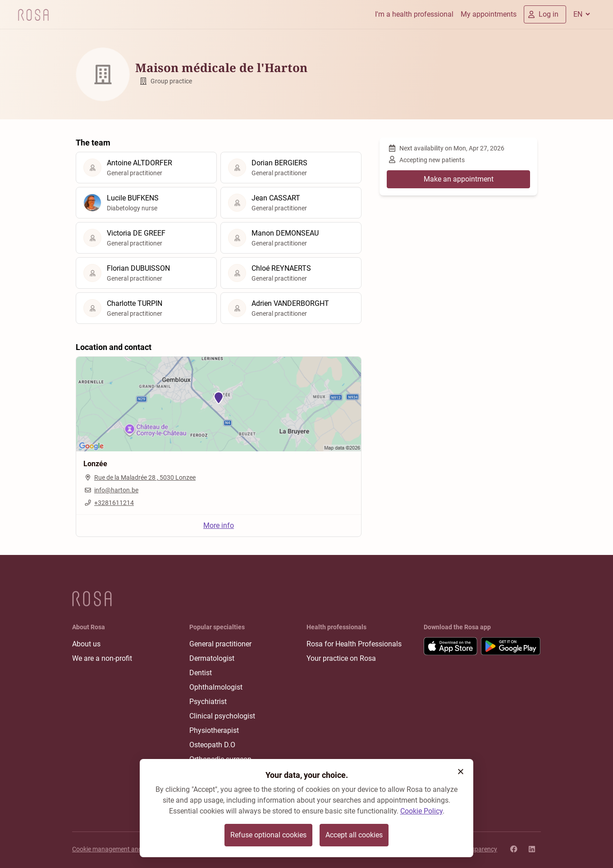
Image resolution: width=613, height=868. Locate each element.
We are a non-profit (102, 658)
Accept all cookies (354, 835)
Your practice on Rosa (341, 658)
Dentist (201, 673)
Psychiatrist (208, 702)
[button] (461, 772)
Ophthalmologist (216, 687)
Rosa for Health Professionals (354, 644)
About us (86, 644)
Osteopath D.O (212, 745)
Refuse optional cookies (268, 835)
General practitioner (220, 644)
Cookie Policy (421, 811)
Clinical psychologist (222, 716)
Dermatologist (212, 658)
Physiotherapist (214, 730)
